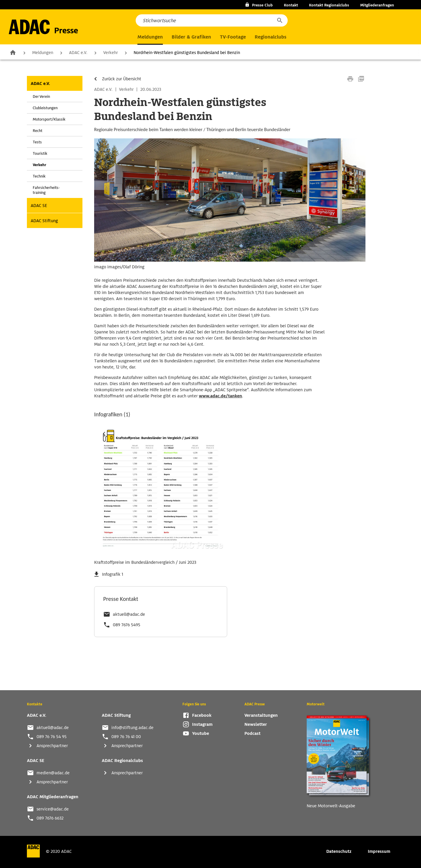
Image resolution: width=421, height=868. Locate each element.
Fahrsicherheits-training (46, 190)
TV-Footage (233, 37)
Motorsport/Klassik (49, 119)
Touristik (40, 153)
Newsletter (256, 724)
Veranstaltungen (261, 715)
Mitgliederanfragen (377, 5)
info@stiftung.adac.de (132, 728)
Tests (37, 142)
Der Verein (41, 96)
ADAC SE (39, 206)
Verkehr (111, 53)
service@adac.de (53, 809)
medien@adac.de (53, 773)
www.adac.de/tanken (220, 396)
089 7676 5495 (127, 625)
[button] (279, 20)
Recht (38, 131)
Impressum (379, 851)
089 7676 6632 (50, 818)
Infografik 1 (113, 574)
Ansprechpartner (52, 746)
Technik (39, 176)
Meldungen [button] (150, 37)
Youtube (201, 733)
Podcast (252, 733)
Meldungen (43, 53)
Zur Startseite (13, 52)
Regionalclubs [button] (270, 37)
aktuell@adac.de (129, 614)
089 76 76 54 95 (52, 737)
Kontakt (291, 5)
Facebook (202, 715)
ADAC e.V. (78, 53)
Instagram (202, 724)
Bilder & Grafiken (191, 37)
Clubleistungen (45, 108)
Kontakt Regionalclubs (329, 5)
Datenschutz (339, 851)
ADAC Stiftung (44, 221)
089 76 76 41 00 (126, 737)
